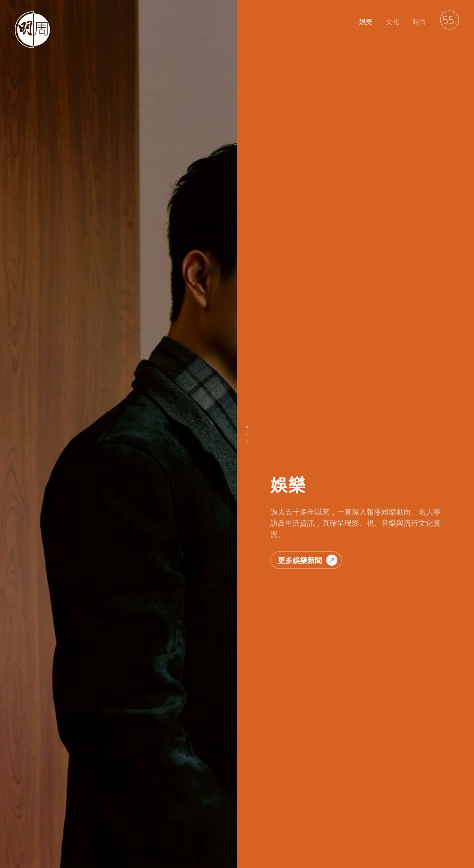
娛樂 (366, 22)
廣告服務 (184, 826)
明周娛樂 (25, 826)
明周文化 (57, 826)
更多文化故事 (308, 515)
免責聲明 (153, 826)
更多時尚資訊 (308, 782)
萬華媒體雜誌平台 (227, 826)
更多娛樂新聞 (308, 171)
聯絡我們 (89, 826)
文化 (393, 22)
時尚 (419, 22)
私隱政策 (121, 826)
